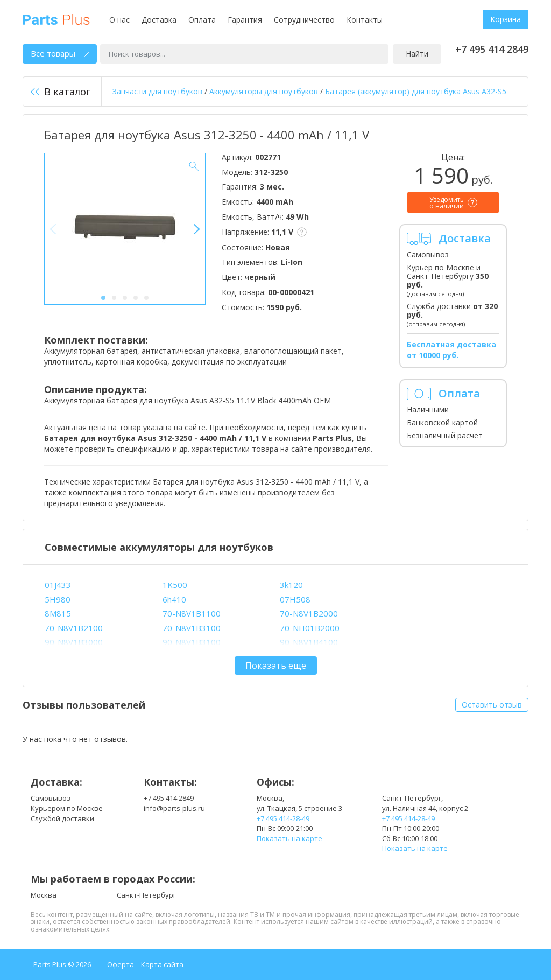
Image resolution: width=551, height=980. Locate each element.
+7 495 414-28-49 (283, 818)
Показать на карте (289, 838)
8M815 (58, 613)
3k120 (291, 585)
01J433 (58, 585)
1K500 (175, 585)
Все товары (60, 53)
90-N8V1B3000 (74, 642)
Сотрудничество (304, 20)
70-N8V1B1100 (192, 613)
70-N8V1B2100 (74, 628)
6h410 (174, 599)
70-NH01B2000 (310, 628)
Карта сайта (162, 964)
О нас (119, 20)
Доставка (159, 20)
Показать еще (276, 666)
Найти (417, 54)
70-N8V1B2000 (309, 613)
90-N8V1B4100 (309, 642)
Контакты (365, 20)
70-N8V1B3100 (192, 628)
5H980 (58, 599)
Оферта (121, 964)
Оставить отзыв (492, 705)
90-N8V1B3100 (192, 642)
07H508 (295, 599)
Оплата (202, 20)
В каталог (61, 92)
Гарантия (245, 20)
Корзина (506, 19)
